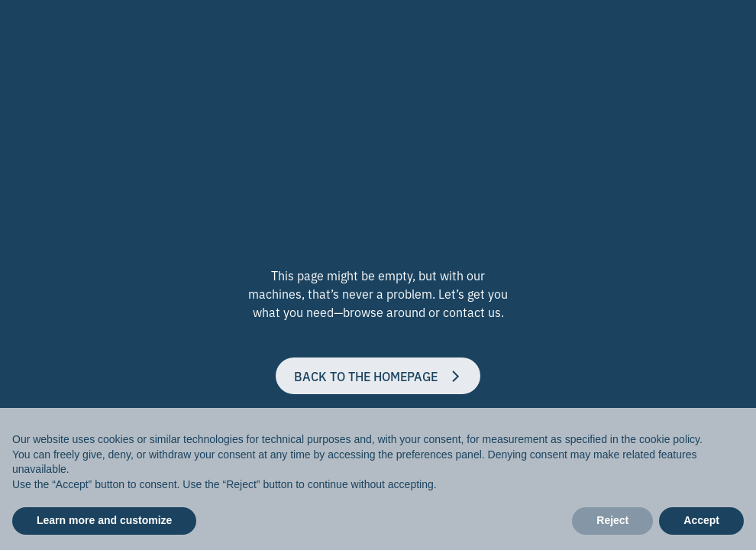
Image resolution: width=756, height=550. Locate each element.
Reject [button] (612, 520)
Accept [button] (701, 520)
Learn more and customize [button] (104, 520)
